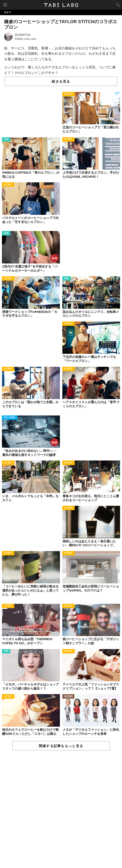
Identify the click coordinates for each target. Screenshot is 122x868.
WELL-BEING (10, 418)
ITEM (6, 140)
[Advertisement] (61, 809)
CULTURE (68, 697)
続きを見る (61, 81)
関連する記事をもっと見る (61, 746)
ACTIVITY (68, 94)
